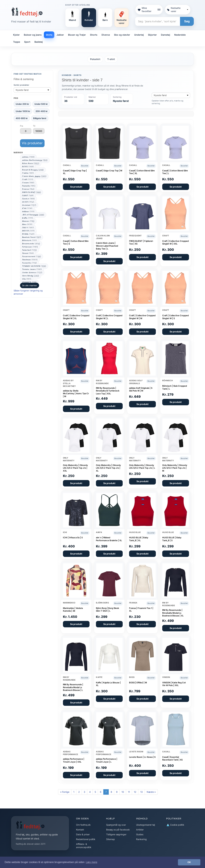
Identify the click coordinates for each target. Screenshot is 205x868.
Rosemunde (31, 244)
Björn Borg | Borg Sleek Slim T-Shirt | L (107, 610)
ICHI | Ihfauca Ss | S (73, 537)
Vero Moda (31, 276)
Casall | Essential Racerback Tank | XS (172, 758)
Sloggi (28, 253)
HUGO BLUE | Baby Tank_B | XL (139, 539)
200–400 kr (42, 111)
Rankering (141, 839)
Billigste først (40, 118)
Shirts (49, 35)
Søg (187, 21)
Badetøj (39, 42)
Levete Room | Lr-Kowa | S (142, 757)
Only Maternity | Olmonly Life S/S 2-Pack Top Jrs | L (142, 467)
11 (129, 792)
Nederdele (180, 35)
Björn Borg (31, 163)
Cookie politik (175, 825)
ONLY (28, 228)
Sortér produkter (21, 85)
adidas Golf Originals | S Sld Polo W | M (141, 389)
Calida (28, 173)
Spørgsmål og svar (116, 825)
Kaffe (28, 218)
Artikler (140, 830)
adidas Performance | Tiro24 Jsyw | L (107, 760)
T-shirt (111, 59)
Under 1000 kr (23, 111)
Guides (140, 834)
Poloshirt (95, 59)
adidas (28, 157)
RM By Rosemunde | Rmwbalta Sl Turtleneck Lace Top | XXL (108, 391)
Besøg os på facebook (118, 830)
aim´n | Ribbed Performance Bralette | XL (109, 539)
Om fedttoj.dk (83, 825)
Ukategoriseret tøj (146, 825)
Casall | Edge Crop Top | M (109, 171)
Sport (27, 42)
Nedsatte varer (178, 10)
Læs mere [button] (91, 862)
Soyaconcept (32, 257)
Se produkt (76, 187)
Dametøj (166, 35)
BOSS (28, 167)
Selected (29, 250)
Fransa (28, 189)
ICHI (27, 208)
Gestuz (28, 199)
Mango (28, 221)
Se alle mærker (30, 285)
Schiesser (30, 247)
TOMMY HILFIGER (34, 266)
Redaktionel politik (86, 839)
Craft (28, 180)
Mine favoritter (149, 10)
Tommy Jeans (32, 269)
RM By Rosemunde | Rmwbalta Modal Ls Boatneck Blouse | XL (173, 613)
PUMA (28, 234)
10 (123, 792)
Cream (28, 183)
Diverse (106, 35)
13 (141, 792)
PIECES (28, 231)
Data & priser (83, 834)
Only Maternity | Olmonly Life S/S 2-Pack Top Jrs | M (175, 468)
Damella (29, 186)
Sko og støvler (122, 35)
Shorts (94, 35)
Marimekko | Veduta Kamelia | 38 (73, 610)
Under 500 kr (41, 104)
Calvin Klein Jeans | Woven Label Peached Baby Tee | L (107, 246)
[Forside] (27, 12)
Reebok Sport (32, 237)
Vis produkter (32, 143)
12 (135, 792)
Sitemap (111, 839)
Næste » (151, 792)
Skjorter (152, 35)
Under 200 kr (22, 104)
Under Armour (32, 273)
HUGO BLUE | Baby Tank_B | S (172, 539)
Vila (27, 279)
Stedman (30, 260)
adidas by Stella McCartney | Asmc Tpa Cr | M (76, 393)
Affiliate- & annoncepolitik (84, 846)
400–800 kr (22, 118)
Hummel (29, 205)
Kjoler (16, 35)
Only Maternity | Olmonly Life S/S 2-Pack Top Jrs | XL (108, 468)
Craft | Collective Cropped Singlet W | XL (76, 317)
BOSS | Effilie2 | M (138, 683)
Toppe (17, 42)
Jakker (60, 35)
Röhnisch (29, 241)
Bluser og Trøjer (77, 35)
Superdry (29, 263)
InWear (28, 212)
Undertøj (139, 35)
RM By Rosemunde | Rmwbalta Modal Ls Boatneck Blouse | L (73, 687)
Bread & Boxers (33, 170)
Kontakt (80, 830)
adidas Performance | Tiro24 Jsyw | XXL (74, 760)
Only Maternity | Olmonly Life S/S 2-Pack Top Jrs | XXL (75, 468)
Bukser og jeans (33, 35)
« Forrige (65, 792)
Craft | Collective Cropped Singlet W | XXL (175, 242)
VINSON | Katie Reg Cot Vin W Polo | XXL (174, 684)
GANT (28, 196)
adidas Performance (35, 160)
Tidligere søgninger (116, 834)
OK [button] (189, 862)
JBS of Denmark (33, 215)
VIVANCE (29, 282)
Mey (27, 224)
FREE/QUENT (32, 192)
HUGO (28, 202)
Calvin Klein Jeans (34, 176)
